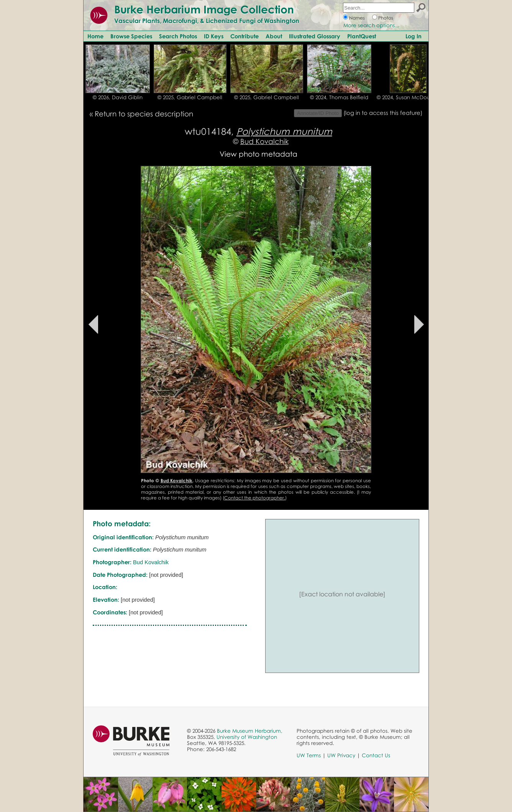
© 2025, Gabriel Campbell (190, 97)
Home (95, 36)
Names (357, 18)
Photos (386, 18)
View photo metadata (258, 154)
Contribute (245, 36)
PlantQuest (362, 36)
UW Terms (309, 755)
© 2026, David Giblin (118, 97)
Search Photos (178, 36)
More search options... (371, 25)
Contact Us (376, 755)
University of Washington (247, 737)
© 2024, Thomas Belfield (339, 97)
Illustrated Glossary (315, 36)
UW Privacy (341, 755)
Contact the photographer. (255, 498)
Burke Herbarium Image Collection (204, 9)
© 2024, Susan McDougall (408, 97)
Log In (414, 36)
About (274, 36)
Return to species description (144, 114)
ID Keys (214, 36)
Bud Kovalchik (264, 141)
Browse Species (131, 36)
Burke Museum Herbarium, (250, 731)
